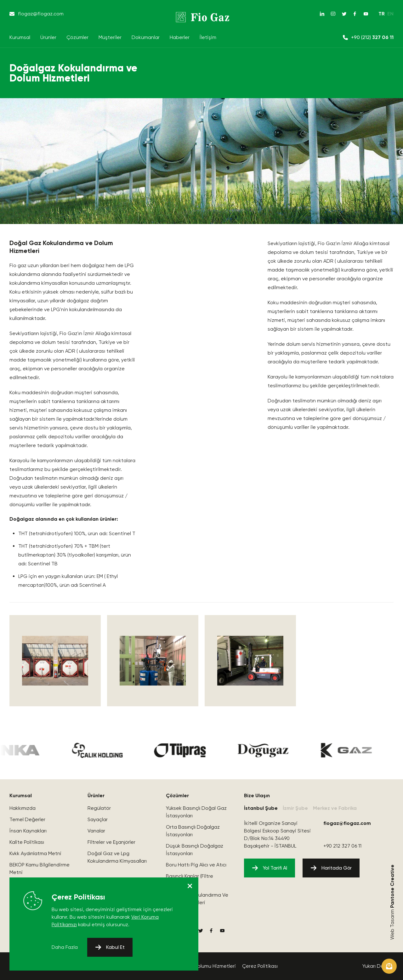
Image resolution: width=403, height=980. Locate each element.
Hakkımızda (23, 808)
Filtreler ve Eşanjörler (111, 842)
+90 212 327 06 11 (342, 846)
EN (390, 14)
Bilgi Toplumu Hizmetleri (208, 966)
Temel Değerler (27, 819)
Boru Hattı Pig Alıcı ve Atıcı (196, 865)
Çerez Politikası (260, 966)
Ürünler (48, 37)
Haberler (180, 37)
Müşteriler (110, 37)
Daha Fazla (65, 947)
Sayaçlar (98, 819)
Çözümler (77, 37)
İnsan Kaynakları (28, 831)
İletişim (208, 37)
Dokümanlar (146, 37)
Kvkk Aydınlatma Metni (35, 853)
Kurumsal (20, 37)
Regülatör (99, 808)
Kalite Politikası (27, 842)
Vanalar (96, 831)
